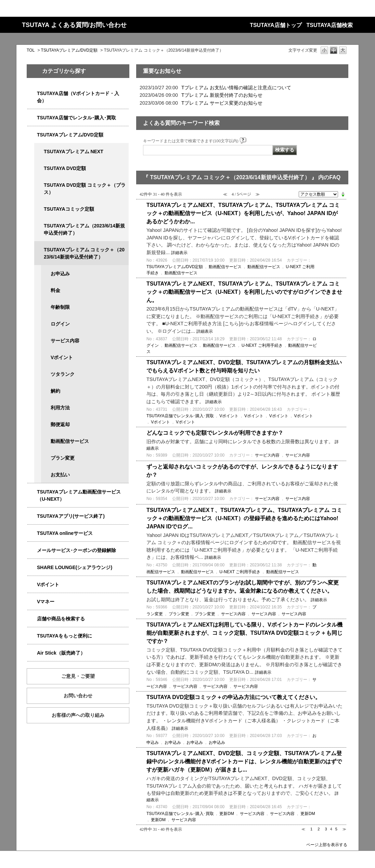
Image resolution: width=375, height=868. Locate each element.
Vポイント (62, 357)
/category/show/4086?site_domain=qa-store (32, 619)
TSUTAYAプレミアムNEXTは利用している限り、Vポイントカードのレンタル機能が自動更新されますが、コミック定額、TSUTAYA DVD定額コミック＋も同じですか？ (244, 633)
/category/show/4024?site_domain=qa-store (32, 636)
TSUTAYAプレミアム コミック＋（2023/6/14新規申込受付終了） (84, 253)
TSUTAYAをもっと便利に (64, 636)
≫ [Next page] (344, 829)
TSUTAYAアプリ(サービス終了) (71, 516)
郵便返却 (60, 424)
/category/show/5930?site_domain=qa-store (39, 185)
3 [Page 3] (326, 829)
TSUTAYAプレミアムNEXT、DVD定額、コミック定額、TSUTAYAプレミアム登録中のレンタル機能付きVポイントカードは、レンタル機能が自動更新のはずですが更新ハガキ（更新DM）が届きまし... (244, 761)
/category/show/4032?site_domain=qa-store (39, 226)
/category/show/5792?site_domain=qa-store (39, 250)
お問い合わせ (78, 696)
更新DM (227, 814)
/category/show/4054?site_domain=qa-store (32, 118)
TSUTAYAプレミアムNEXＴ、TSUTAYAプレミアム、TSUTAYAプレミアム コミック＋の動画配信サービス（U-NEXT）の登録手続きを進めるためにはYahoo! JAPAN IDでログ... (244, 518)
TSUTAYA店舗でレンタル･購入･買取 (76, 118)
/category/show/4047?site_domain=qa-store (32, 94)
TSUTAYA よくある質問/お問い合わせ (74, 25)
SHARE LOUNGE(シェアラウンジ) (75, 567)
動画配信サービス (70, 441)
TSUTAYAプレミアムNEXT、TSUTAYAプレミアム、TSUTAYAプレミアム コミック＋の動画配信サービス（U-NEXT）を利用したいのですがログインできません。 (244, 292)
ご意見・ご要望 (78, 676)
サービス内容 (65, 341)
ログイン (60, 324)
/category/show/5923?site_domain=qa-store (32, 492)
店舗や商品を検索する (61, 619)
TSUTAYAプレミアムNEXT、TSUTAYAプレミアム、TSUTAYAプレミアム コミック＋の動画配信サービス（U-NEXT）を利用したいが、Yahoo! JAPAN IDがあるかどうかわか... (243, 213)
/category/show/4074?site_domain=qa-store (32, 585)
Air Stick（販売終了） (61, 653)
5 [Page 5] (336, 829)
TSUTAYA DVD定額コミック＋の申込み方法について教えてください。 (234, 697)
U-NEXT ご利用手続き (262, 345)
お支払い (60, 475)
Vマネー (46, 602)
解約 (55, 391)
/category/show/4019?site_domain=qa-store (32, 516)
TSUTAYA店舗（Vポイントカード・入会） (78, 97)
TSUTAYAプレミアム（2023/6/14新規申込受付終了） (84, 229)
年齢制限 (60, 307)
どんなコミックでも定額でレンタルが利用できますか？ (215, 433)
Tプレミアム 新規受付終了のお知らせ (222, 95)
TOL (31, 50)
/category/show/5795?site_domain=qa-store (39, 209)
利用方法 (60, 408)
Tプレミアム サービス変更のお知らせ (222, 103)
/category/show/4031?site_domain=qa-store (32, 135)
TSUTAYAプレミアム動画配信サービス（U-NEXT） (79, 495)
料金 (55, 290)
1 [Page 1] (311, 829)
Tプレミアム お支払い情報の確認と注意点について (236, 88)
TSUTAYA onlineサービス (65, 533)
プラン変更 (63, 458)
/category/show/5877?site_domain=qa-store (32, 568)
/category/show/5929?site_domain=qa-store (39, 168)
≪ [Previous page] (303, 829)
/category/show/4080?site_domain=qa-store (32, 550)
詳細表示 (179, 253)
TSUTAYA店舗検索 (330, 25)
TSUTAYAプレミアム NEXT (74, 152)
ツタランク (63, 374)
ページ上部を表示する (327, 845)
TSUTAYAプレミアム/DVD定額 (69, 50)
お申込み (60, 274)
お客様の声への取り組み (78, 715)
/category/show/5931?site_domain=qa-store (39, 152)
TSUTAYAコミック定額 (69, 209)
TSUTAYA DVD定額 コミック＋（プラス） (85, 189)
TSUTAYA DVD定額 (65, 168)
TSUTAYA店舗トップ (276, 25)
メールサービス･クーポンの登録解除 (76, 550)
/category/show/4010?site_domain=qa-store (32, 533)
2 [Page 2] (319, 829)
